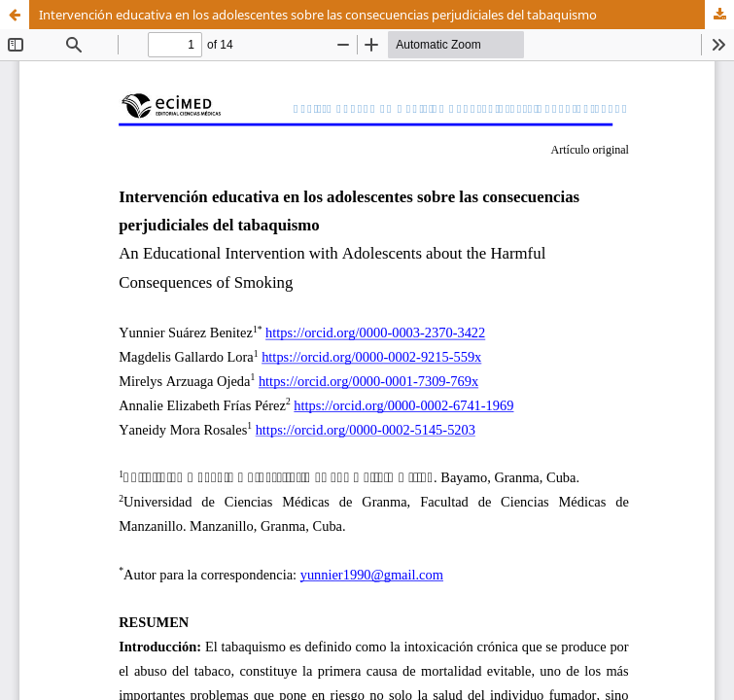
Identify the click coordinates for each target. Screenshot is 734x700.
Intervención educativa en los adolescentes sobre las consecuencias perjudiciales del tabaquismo (318, 15)
